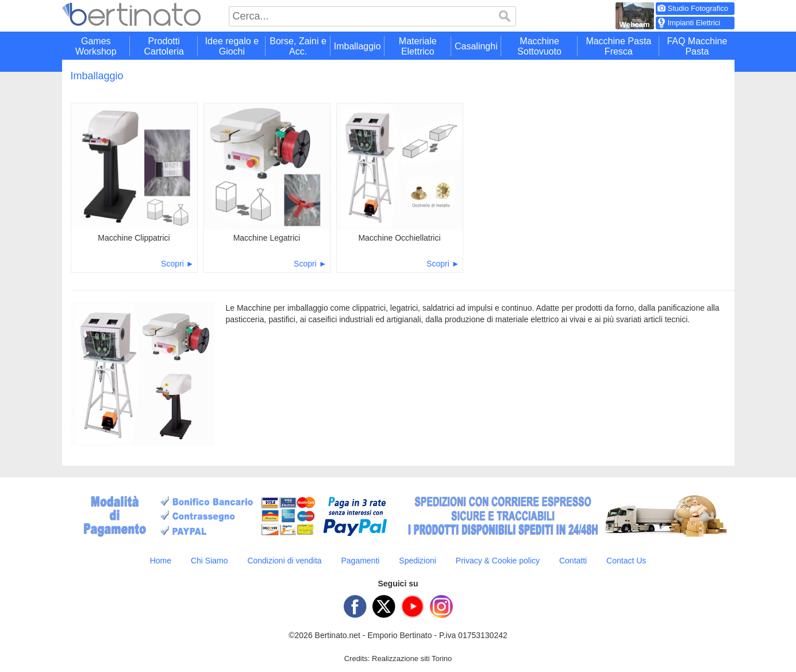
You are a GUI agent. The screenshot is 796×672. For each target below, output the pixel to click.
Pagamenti (360, 561)
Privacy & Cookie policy (498, 561)
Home (161, 561)
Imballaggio (97, 76)
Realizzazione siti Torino (412, 659)
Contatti (573, 561)
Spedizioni (418, 561)
